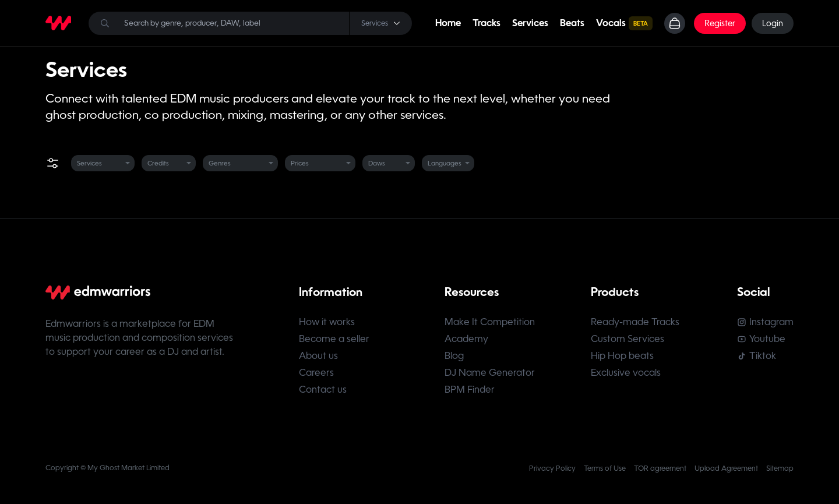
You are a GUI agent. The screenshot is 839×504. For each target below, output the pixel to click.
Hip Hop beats (622, 356)
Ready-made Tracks (635, 322)
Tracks (487, 23)
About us (318, 356)
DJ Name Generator (490, 373)
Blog (454, 356)
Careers (316, 373)
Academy (466, 339)
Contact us (323, 390)
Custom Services (628, 339)
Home (448, 23)
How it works (327, 322)
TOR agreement (660, 468)
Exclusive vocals (626, 373)
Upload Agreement (726, 468)
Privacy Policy (552, 468)
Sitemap (780, 468)
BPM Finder (470, 390)
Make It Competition (490, 322)
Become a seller (334, 339)
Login (773, 23)
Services (530, 23)
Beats (572, 23)
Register (720, 23)
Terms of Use (605, 468)
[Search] (250, 23)
